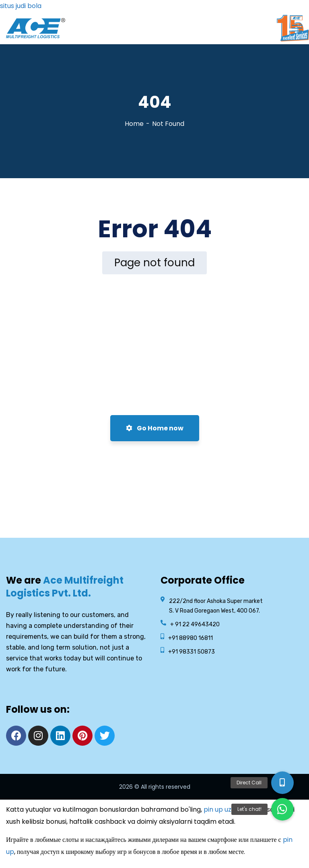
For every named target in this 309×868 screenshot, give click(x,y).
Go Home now (155, 428)
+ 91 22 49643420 (195, 624)
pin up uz (217, 809)
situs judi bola (21, 6)
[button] (282, 809)
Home (134, 124)
